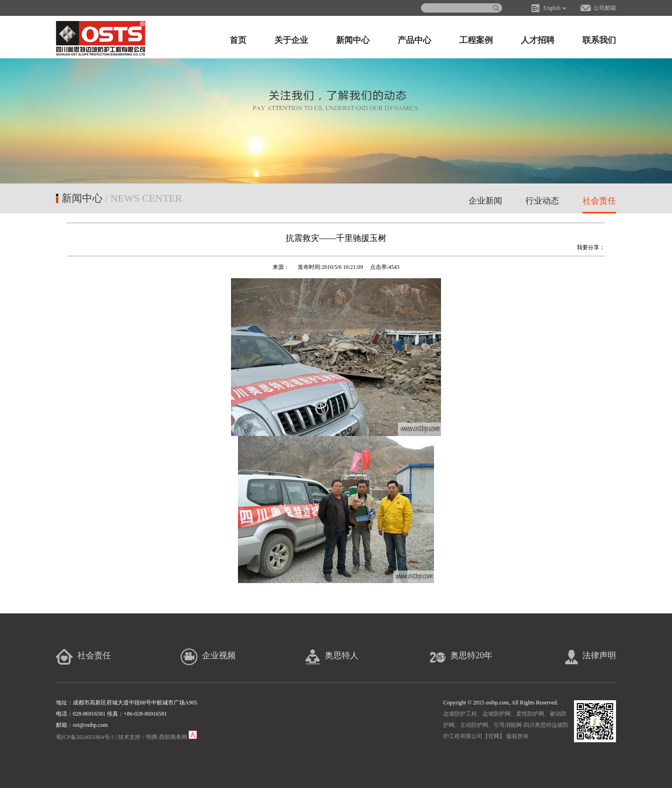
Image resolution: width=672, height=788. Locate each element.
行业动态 (542, 201)
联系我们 (599, 40)
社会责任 (599, 201)
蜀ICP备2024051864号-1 (85, 737)
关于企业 (291, 40)
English (552, 8)
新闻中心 (353, 40)
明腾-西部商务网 (167, 737)
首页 (238, 40)
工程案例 (476, 40)
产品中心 (414, 40)
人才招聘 (538, 40)
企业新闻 (485, 201)
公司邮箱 (605, 8)
